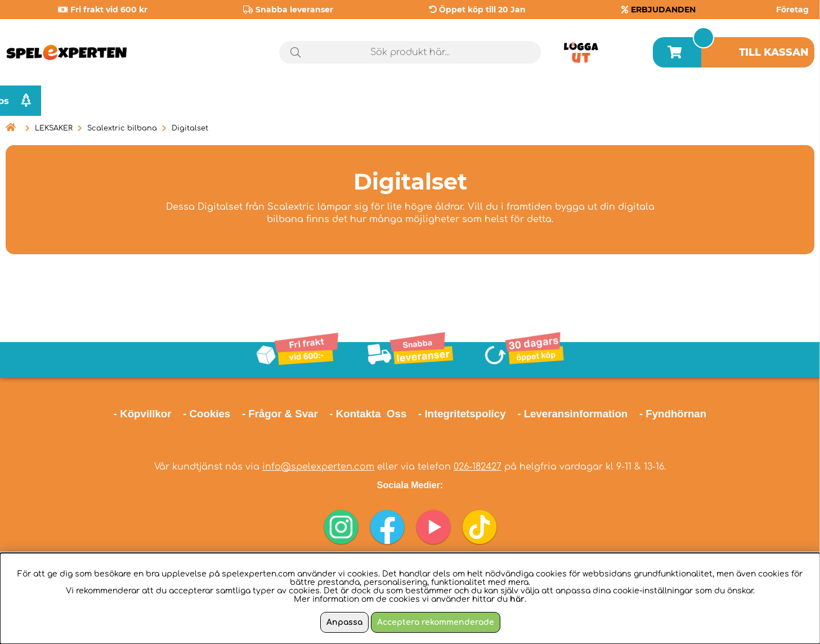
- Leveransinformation (572, 414)
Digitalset (190, 128)
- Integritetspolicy (462, 414)
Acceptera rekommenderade (436, 622)
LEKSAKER (54, 128)
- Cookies (207, 414)
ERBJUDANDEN (663, 10)
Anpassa (344, 622)
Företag (792, 10)
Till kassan (774, 52)
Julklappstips (768, 101)
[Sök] (410, 52)
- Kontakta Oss (368, 414)
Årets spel (662, 101)
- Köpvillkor (143, 414)
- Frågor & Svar (280, 414)
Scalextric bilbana (122, 128)
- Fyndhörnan (673, 414)
